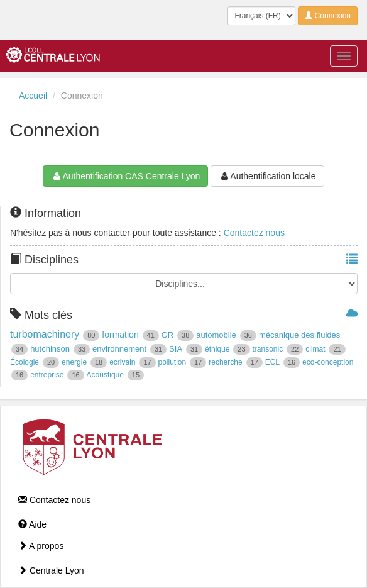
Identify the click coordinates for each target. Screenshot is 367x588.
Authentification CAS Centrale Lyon (125, 176)
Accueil (33, 96)
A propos (41, 546)
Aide (32, 524)
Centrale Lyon (51, 570)
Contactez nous (254, 233)
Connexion (328, 16)
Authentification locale (267, 176)
